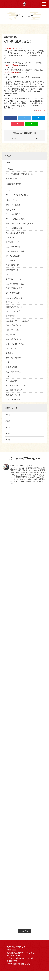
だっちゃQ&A (11, 210)
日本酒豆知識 (11, 367)
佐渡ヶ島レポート (13, 247)
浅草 (8, 376)
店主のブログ (12, 200)
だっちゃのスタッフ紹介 (16, 219)
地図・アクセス (12, 330)
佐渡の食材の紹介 (13, 293)
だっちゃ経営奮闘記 (14, 228)
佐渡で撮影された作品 (15, 251)
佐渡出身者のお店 (13, 311)
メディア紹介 (11, 237)
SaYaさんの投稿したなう (14, 48)
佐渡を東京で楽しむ (14, 307)
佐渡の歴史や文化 (13, 279)
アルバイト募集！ (13, 205)
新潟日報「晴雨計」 (14, 358)
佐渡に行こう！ (12, 348)
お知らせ (10, 169)
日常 (8, 362)
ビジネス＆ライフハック (16, 385)
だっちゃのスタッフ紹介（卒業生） (21, 224)
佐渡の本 (10, 274)
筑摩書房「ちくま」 (14, 395)
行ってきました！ (13, 399)
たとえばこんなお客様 (15, 233)
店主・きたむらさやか (15, 344)
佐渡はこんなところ (14, 298)
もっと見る (41, 110)
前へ (15, 138)
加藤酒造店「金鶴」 (14, 325)
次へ (34, 138)
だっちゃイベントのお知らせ (18, 195)
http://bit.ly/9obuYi (11, 65)
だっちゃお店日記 (13, 214)
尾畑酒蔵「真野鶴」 (14, 339)
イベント (10, 190)
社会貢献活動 (11, 381)
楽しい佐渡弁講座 (13, 372)
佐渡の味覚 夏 (12, 265)
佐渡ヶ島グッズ (12, 242)
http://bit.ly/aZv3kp (11, 72)
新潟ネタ (10, 353)
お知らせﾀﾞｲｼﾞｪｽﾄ (13, 178)
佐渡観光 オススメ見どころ (18, 321)
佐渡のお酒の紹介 (13, 256)
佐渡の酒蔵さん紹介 (14, 288)
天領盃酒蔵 (10, 335)
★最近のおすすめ (14, 184)
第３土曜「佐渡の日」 (15, 390)
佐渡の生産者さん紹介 (15, 284)
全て (8, 163)
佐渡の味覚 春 (12, 270)
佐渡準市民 (10, 316)
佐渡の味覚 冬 (12, 261)
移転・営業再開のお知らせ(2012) (19, 174)
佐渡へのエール (12, 302)
